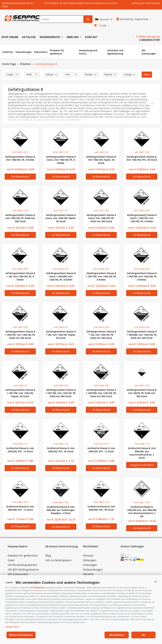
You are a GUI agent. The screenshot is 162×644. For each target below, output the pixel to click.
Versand (88, 556)
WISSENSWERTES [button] (50, 37)
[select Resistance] (91, 75)
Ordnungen (90, 565)
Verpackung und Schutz (88, 52)
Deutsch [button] (102, 20)
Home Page (9, 64)
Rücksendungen (93, 570)
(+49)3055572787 (149, 40)
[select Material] (110, 75)
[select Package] (130, 75)
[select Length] (13, 75)
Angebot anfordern (142, 465)
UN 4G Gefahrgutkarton (22, 565)
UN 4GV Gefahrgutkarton (23, 570)
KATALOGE (29, 37)
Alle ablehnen (117, 635)
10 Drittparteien (38, 588)
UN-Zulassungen (149, 52)
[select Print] (71, 75)
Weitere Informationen (21, 635)
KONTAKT (91, 37)
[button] (156, 582)
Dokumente (41, 52)
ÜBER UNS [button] (73, 37)
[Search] (62, 19)
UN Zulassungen (18, 574)
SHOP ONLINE (10, 37)
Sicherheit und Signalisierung (115, 52)
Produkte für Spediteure (57, 52)
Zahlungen (90, 560)
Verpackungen (24, 52)
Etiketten (8, 52)
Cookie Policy (12, 627)
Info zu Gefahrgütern (58, 560)
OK (144, 635)
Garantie (88, 574)
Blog (48, 556)
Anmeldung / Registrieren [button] (133, 19)
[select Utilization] (52, 75)
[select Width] (32, 75)
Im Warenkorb (20, 177)
